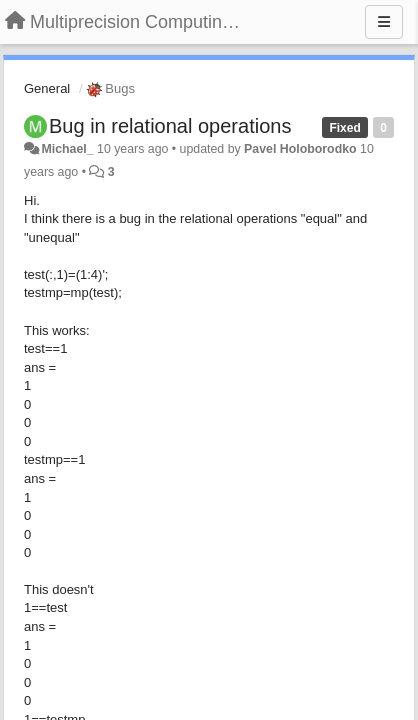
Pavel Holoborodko (300, 149)
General (47, 88)
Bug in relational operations (170, 126)
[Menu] (384, 22)
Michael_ (67, 149)
